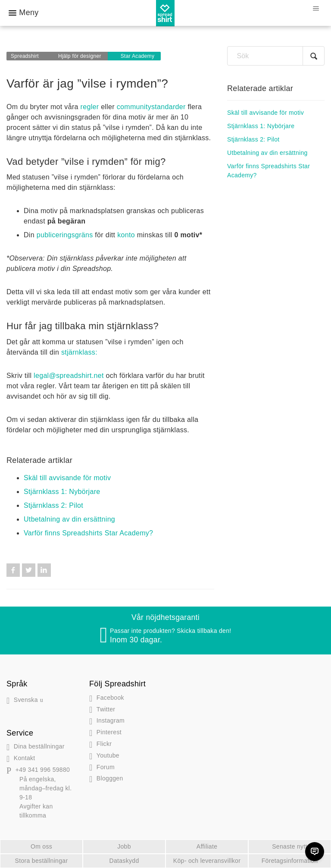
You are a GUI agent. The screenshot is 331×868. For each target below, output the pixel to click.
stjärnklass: (79, 352)
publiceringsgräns (65, 235)
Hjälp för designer (80, 56)
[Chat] (315, 852)
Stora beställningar (42, 861)
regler (90, 107)
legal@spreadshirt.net (69, 376)
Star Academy (138, 56)
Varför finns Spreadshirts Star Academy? (88, 533)
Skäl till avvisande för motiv (67, 478)
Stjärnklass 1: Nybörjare (62, 492)
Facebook (13, 570)
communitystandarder (151, 107)
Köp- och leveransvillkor (207, 861)
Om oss (41, 846)
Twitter (29, 570)
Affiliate (207, 846)
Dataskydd (124, 861)
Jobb (124, 846)
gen (106, 778)
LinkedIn (44, 570)
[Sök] (276, 56)
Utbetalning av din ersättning (69, 519)
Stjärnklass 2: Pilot (53, 505)
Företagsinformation (290, 861)
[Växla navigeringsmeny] (316, 9)
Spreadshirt (25, 56)
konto (126, 235)
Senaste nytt (290, 846)
